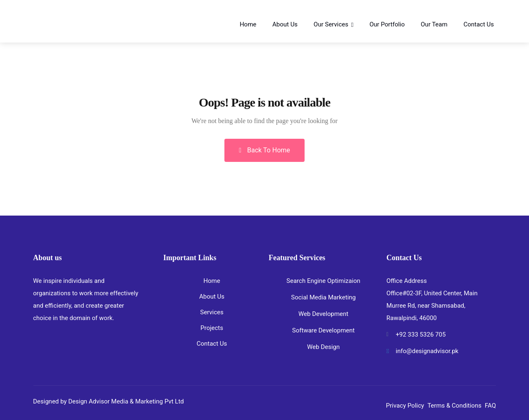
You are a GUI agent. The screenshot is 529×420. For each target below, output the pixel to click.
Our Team (434, 24)
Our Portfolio (387, 24)
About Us (285, 24)
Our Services (331, 24)
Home (248, 24)
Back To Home (264, 150)
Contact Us (479, 24)
